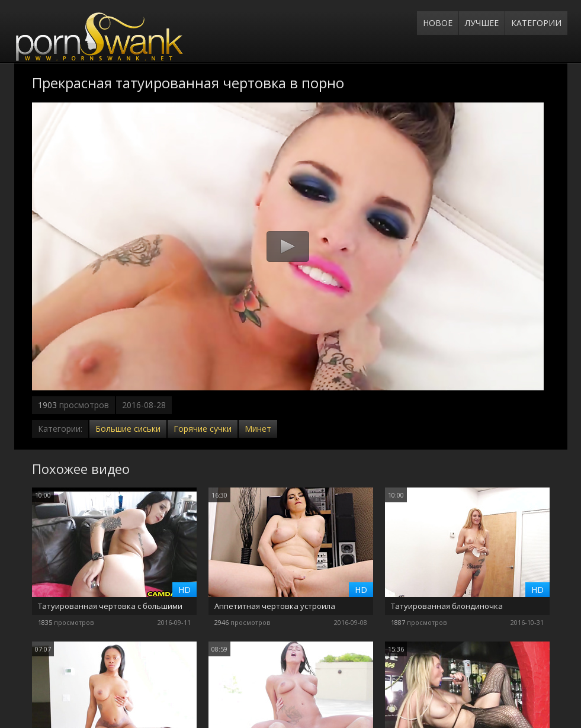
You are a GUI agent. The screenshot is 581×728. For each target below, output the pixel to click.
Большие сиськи (128, 429)
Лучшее (482, 23)
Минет (258, 429)
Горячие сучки (203, 429)
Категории (536, 23)
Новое (438, 23)
